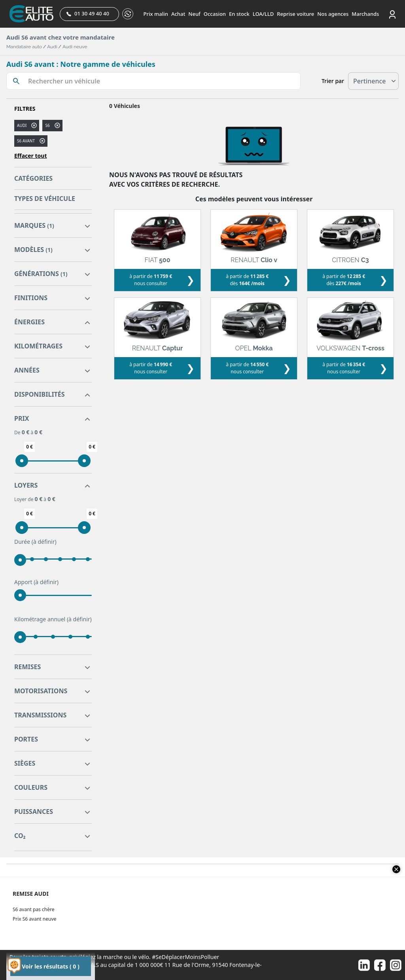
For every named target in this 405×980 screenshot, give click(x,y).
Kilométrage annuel (53, 619)
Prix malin (156, 14)
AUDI (22, 125)
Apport (36, 582)
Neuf (194, 14)
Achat (178, 14)
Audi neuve (75, 47)
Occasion (215, 14)
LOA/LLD (263, 14)
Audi (52, 47)
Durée (35, 542)
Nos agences (333, 14)
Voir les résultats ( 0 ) (50, 966)
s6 (47, 125)
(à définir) (44, 542)
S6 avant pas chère (33, 909)
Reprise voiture (295, 14)
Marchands (365, 14)
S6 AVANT (26, 141)
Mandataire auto (24, 47)
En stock (239, 14)
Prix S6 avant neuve (34, 919)
